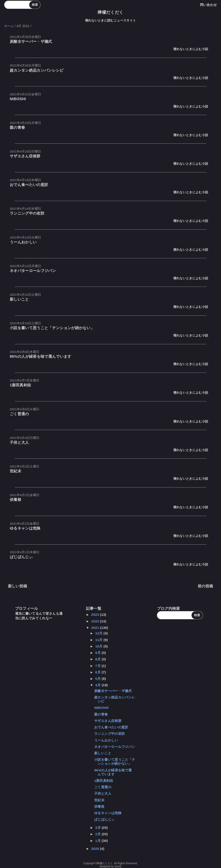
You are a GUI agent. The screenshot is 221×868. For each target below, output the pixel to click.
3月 (99, 828)
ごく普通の (19, 414)
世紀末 (16, 471)
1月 (99, 841)
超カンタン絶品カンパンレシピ (37, 70)
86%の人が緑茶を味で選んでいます (41, 357)
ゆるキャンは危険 (25, 528)
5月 (99, 679)
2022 (96, 621)
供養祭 (16, 500)
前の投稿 (205, 586)
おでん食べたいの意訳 (29, 185)
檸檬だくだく (110, 12)
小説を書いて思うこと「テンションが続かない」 (52, 328)
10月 (99, 646)
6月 (99, 672)
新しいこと (19, 299)
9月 (99, 653)
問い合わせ (208, 5)
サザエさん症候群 (25, 156)
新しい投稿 (18, 586)
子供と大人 (19, 443)
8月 (99, 659)
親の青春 (17, 128)
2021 (96, 628)
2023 (96, 615)
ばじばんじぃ (21, 557)
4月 (99, 685)
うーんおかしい (23, 242)
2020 (96, 849)
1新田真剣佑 (21, 385)
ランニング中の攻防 (27, 213)
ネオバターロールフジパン (33, 271)
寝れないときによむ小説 (191, 49)
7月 (99, 666)
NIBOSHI (18, 99)
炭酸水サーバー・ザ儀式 (31, 42)
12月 (99, 633)
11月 (99, 640)
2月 (99, 834)
